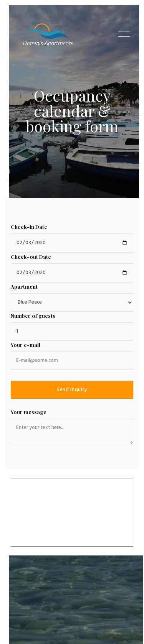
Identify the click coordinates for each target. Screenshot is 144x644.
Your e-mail (26, 345)
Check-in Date (29, 227)
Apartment (24, 287)
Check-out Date (31, 257)
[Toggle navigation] (124, 34)
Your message (29, 412)
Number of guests (33, 316)
